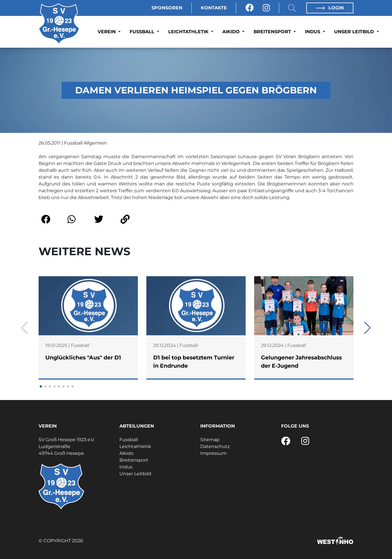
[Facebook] (249, 8)
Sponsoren (167, 8)
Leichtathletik (189, 32)
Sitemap (210, 440)
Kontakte (214, 8)
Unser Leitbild (355, 32)
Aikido (232, 32)
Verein (107, 32)
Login (330, 8)
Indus (313, 32)
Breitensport (273, 32)
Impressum (213, 453)
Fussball (143, 32)
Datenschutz (215, 446)
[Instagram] (266, 8)
